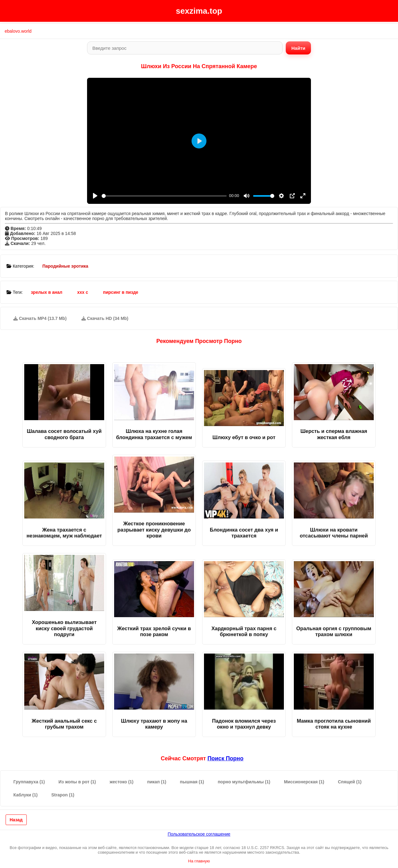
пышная (192, 782)
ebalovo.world (18, 31)
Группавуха (29, 782)
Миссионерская (304, 782)
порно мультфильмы (244, 782)
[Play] (95, 196)
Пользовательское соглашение (199, 834)
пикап (157, 782)
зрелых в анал (46, 292)
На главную (199, 861)
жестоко (122, 782)
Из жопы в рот (77, 782)
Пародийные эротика (65, 266)
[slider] (164, 196)
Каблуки (25, 795)
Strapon (63, 795)
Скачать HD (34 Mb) (105, 318)
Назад (16, 820)
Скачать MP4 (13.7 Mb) (40, 318)
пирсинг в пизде (120, 292)
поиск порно (225, 758)
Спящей (350, 782)
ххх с (83, 292)
